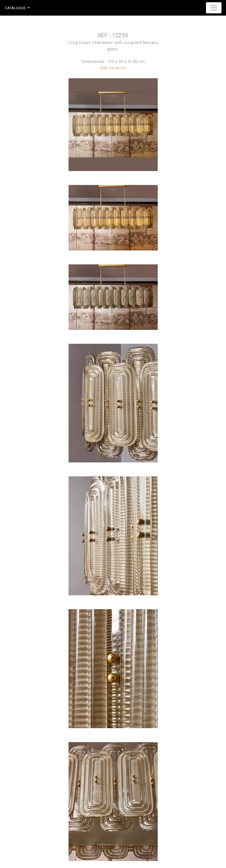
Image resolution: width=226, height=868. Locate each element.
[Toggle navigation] (214, 8)
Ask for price (113, 68)
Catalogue (15, 8)
